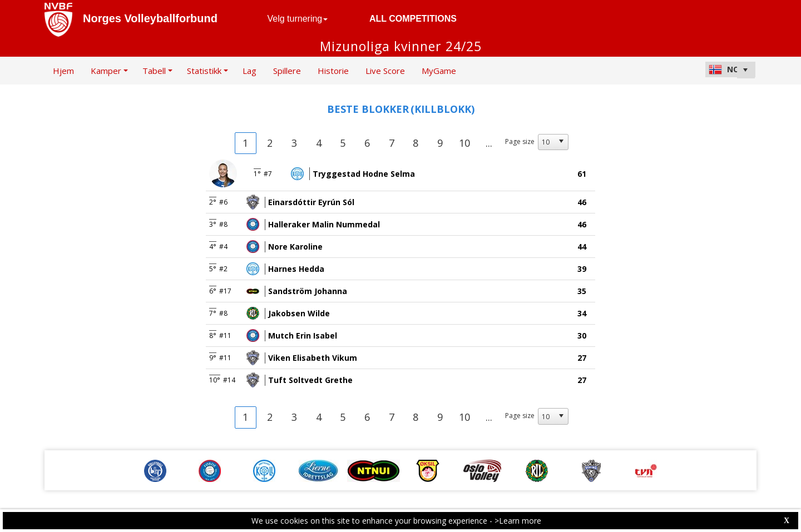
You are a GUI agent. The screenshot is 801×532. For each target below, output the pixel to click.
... (489, 143)
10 (464, 143)
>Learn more (518, 521)
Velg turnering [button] (298, 19)
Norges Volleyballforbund (150, 18)
